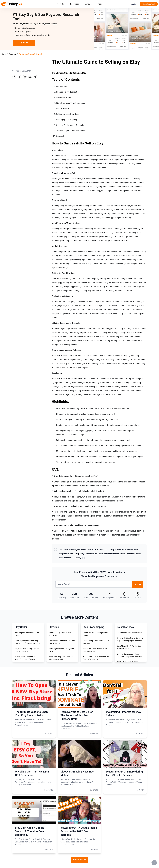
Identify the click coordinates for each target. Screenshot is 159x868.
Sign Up (138, 584)
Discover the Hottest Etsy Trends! (130, 633)
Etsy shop (12, 54)
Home (4, 54)
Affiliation (89, 4)
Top (154, 863)
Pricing (100, 4)
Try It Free (24, 43)
